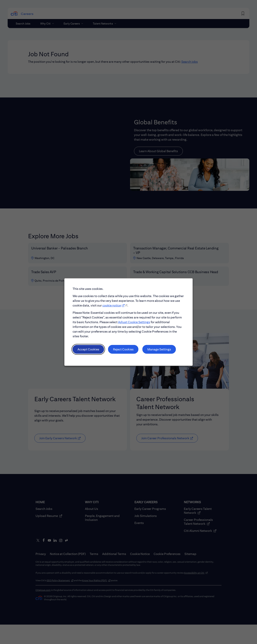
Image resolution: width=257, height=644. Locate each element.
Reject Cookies (123, 352)
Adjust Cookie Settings (134, 326)
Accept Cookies (90, 352)
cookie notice (112, 310)
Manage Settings (158, 352)
